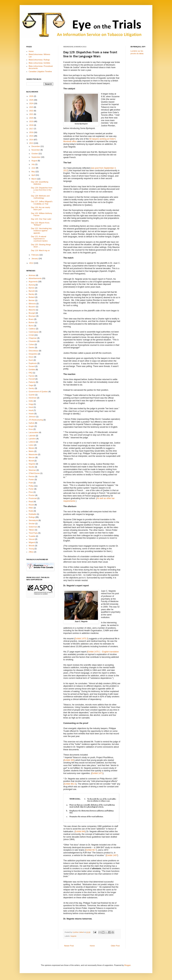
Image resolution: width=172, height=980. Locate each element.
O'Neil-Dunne (34, 473)
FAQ (31, 373)
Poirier (31, 479)
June (34, 168)
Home (92, 946)
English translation (110, 652)
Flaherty (32, 382)
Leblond (32, 442)
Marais (31, 448)
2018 (32, 125)
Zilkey (31, 552)
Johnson (32, 417)
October (35, 154)
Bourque (32, 316)
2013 (32, 143)
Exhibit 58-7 (91, 850)
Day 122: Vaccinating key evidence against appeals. (41, 231)
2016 (32, 132)
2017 (32, 129)
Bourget (32, 313)
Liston (31, 445)
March (34, 179)
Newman (32, 470)
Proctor (32, 495)
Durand (32, 366)
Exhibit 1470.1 (94, 652)
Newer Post (69, 946)
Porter (31, 489)
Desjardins (33, 354)
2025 (32, 100)
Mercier (32, 457)
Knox (31, 429)
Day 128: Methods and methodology (40, 197)
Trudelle (32, 536)
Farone (32, 376)
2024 (32, 103)
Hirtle (31, 401)
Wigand (32, 542)
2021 (32, 114)
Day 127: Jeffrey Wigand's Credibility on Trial (42, 203)
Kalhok (32, 423)
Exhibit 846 (80, 831)
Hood (31, 407)
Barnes (32, 288)
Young (31, 549)
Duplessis (33, 363)
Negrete (73, 936)
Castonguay (34, 332)
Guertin (32, 395)
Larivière (32, 439)
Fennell (32, 379)
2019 (32, 121)
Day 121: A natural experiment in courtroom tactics (39, 239)
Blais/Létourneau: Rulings (39, 60)
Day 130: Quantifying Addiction (40, 183)
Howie (31, 414)
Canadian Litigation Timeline (40, 71)
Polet (31, 483)
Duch (31, 360)
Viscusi (32, 539)
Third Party (33, 533)
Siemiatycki (33, 520)
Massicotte (33, 454)
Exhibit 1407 (112, 855)
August (35, 161)
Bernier (32, 300)
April (34, 175)
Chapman (33, 338)
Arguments (33, 282)
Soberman (33, 527)
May (33, 172)
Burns (31, 326)
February (35, 255)
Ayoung (32, 285)
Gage (31, 385)
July (33, 164)
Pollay (31, 486)
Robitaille (33, 514)
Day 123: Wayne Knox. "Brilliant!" (40, 224)
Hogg (31, 404)
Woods (32, 546)
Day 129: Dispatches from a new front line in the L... (42, 190)
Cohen (31, 344)
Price (31, 492)
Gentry (31, 388)
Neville (31, 467)
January (35, 258)
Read (31, 502)
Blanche (32, 310)
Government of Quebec (38, 392)
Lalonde (32, 436)
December (36, 146)
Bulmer (32, 322)
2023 (32, 107)
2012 (32, 263)
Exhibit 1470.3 (81, 639)
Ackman (32, 275)
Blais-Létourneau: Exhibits (39, 63)
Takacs (32, 530)
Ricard (31, 505)
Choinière (33, 341)
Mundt (31, 461)
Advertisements (35, 278)
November (36, 150)
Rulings (32, 517)
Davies (32, 347)
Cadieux (32, 329)
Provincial (33, 498)
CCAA (31, 335)
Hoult (31, 410)
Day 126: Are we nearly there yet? (40, 208)
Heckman (33, 398)
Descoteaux (34, 351)
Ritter (31, 508)
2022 (32, 111)
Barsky (32, 294)
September (36, 157)
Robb (31, 511)
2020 (32, 118)
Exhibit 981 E (70, 784)
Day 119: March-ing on (40, 250)
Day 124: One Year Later (41, 219)
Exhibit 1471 (97, 773)
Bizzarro (32, 307)
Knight (31, 426)
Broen (31, 319)
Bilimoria (32, 304)
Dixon (31, 357)
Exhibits (32, 369)
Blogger (127, 965)
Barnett (32, 291)
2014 (32, 140)
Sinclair (32, 524)
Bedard (32, 297)
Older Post (115, 946)
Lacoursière (34, 432)
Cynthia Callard (78, 932)
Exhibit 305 (69, 760)
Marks (31, 451)
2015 (32, 136)
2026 (32, 96)
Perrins (32, 476)
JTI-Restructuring (36, 420)
